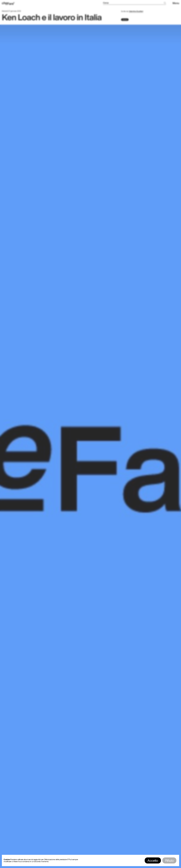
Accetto (153, 860)
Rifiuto (169, 860)
